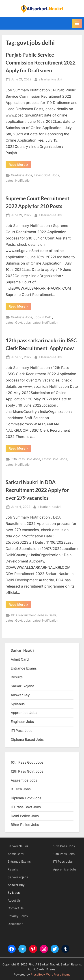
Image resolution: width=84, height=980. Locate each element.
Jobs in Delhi (43, 317)
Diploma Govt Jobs (26, 798)
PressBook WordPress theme (51, 975)
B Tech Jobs (21, 789)
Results (13, 869)
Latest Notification (18, 181)
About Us (14, 900)
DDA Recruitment (23, 615)
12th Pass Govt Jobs (26, 459)
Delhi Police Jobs (25, 816)
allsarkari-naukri (50, 79)
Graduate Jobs (22, 175)
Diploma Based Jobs (27, 740)
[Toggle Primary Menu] (77, 24)
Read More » (20, 165)
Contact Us (16, 908)
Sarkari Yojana (18, 877)
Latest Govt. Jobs (46, 175)
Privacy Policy (18, 916)
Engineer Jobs (22, 722)
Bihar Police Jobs (25, 825)
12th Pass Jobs (64, 854)
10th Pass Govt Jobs (27, 762)
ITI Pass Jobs (22, 731)
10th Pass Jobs (64, 846)
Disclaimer (15, 924)
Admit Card (16, 854)
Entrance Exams (19, 862)
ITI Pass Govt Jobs (26, 807)
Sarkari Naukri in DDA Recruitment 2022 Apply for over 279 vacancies (37, 490)
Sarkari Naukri (22, 650)
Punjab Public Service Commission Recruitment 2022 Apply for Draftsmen (41, 62)
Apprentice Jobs (24, 713)
